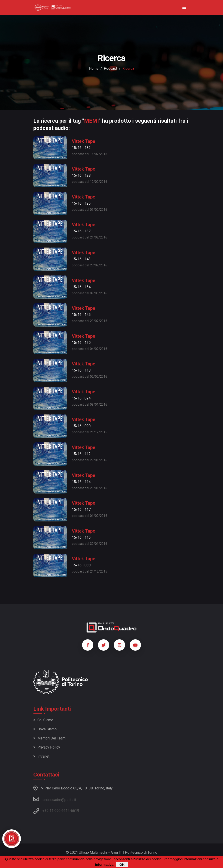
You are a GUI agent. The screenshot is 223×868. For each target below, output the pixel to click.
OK (122, 865)
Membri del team (49, 738)
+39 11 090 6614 (56, 811)
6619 (75, 811)
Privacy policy (47, 747)
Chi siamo (43, 720)
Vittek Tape (84, 141)
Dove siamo (45, 729)
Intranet (41, 756)
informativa (104, 865)
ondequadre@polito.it (55, 799)
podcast (110, 68)
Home (94, 68)
